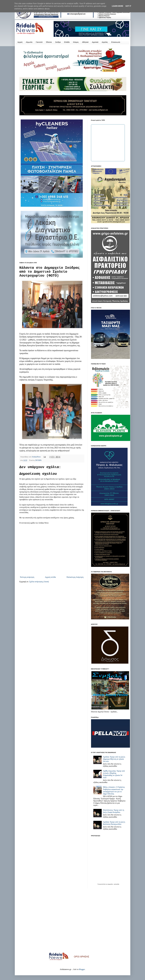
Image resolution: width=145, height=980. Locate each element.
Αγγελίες (105, 42)
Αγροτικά (95, 42)
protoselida (117, 884)
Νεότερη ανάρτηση (27, 577)
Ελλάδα (67, 42)
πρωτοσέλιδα (102, 884)
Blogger (82, 969)
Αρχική (20, 42)
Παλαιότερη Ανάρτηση (75, 577)
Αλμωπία (29, 42)
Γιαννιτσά (39, 42)
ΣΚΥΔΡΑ (38, 460)
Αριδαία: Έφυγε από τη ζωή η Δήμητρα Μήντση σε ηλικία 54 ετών (114, 759)
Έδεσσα (49, 42)
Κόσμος (76, 42)
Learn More (118, 6)
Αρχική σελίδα (50, 577)
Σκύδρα (58, 42)
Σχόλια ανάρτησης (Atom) (39, 582)
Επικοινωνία (116, 42)
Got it (128, 6)
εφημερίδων (110, 884)
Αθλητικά (85, 42)
